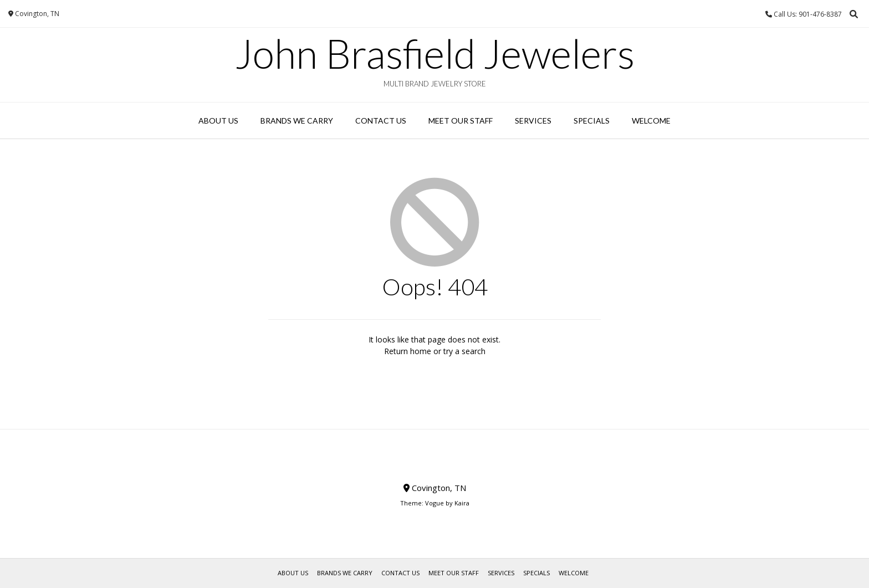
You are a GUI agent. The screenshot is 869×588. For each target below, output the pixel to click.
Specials (592, 121)
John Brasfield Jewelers (435, 53)
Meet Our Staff (461, 121)
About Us (218, 121)
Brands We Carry (297, 121)
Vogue (434, 503)
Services (533, 121)
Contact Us (381, 121)
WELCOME (651, 121)
